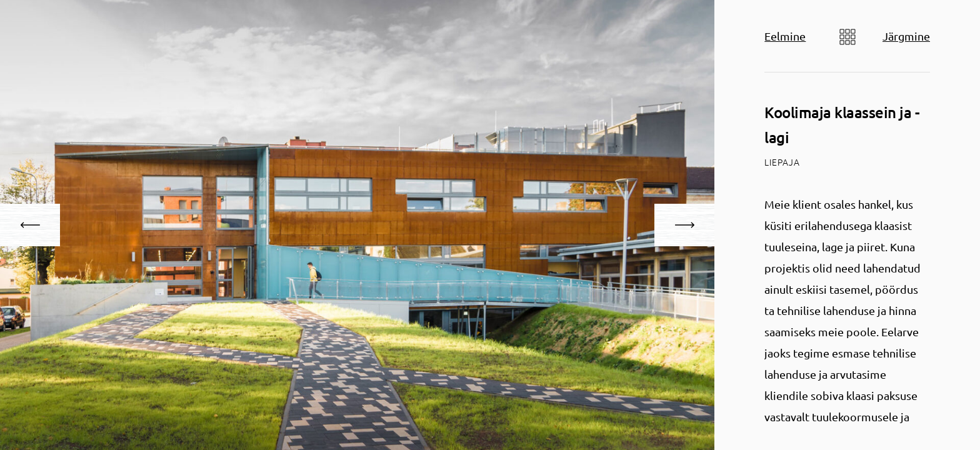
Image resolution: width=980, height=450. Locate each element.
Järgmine (906, 36)
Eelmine (785, 36)
